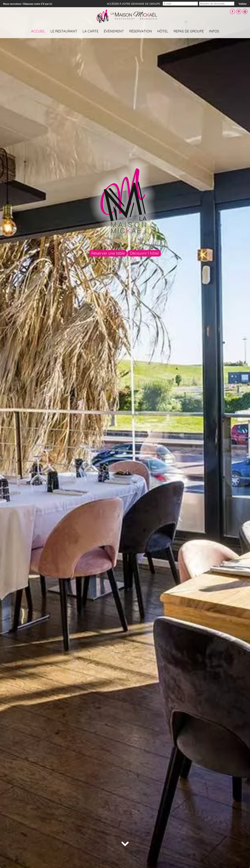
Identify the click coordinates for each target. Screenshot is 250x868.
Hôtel (163, 31)
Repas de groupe (189, 31)
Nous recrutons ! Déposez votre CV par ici (28, 4)
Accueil (38, 31)
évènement (114, 31)
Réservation (141, 31)
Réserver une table (108, 253)
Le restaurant (64, 31)
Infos (214, 31)
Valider (243, 4)
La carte (90, 31)
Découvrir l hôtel (144, 253)
